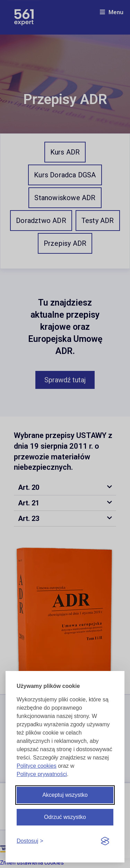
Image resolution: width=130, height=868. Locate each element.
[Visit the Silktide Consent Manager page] (105, 841)
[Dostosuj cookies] (30, 841)
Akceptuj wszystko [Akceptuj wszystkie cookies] (65, 795)
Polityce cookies (37, 766)
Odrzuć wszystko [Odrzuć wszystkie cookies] (65, 817)
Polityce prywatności (42, 774)
